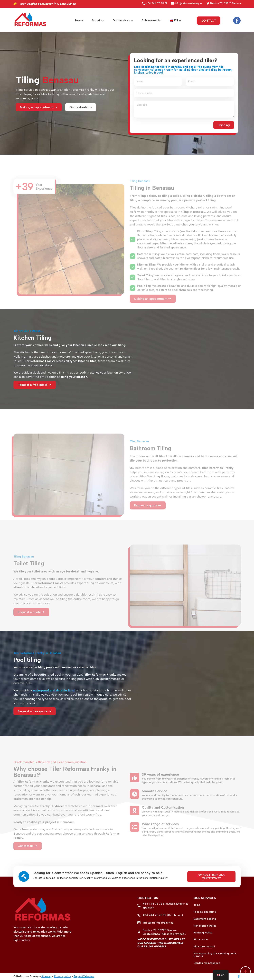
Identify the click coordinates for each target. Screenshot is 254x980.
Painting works (203, 933)
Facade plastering (205, 912)
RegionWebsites (84, 976)
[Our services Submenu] (131, 20)
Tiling (197, 905)
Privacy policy (63, 976)
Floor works (201, 940)
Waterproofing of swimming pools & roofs (215, 955)
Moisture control (204, 947)
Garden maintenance (207, 963)
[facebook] (237, 21)
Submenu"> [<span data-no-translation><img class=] (179, 20)
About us (98, 20)
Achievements (151, 20)
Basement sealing (205, 919)
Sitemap (46, 976)
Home (79, 20)
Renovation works (205, 926)
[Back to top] (246, 972)
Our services (121, 20)
